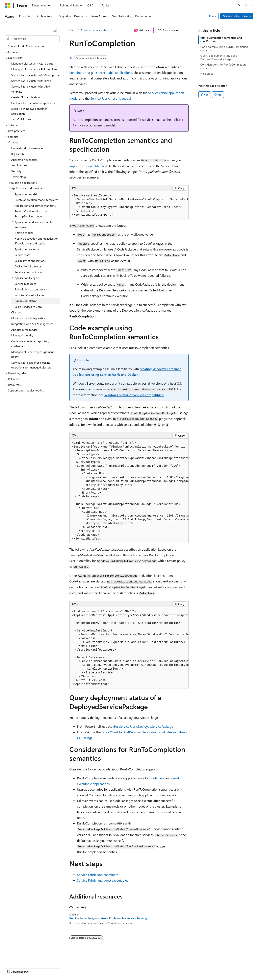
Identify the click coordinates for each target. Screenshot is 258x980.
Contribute (72, 968)
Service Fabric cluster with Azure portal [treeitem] (35, 75)
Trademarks (167, 968)
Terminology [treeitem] (19, 177)
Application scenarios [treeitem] (24, 160)
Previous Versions (37, 968)
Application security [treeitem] (27, 249)
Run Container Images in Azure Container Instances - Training (108, 918)
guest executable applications (111, 73)
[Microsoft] (7, 5)
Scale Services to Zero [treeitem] (28, 307)
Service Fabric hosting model (111, 98)
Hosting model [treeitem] (24, 233)
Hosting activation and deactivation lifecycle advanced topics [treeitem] (36, 241)
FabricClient (110, 732)
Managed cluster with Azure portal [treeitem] (33, 63)
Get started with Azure (237, 16)
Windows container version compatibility (134, 395)
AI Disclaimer (13, 968)
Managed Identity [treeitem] (22, 335)
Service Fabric (100, 30)
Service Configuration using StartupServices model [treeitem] (32, 214)
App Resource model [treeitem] (24, 330)
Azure (84, 30)
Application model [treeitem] (26, 194)
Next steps (207, 74)
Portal (213, 16)
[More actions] (185, 30)
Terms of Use (147, 968)
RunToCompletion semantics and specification (221, 39)
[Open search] (239, 5)
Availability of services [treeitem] (28, 266)
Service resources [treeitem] (25, 284)
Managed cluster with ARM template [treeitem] (34, 69)
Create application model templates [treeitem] (36, 200)
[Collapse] (55, 30)
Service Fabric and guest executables (103, 880)
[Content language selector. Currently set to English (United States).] (23, 958)
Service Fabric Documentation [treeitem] (27, 46)
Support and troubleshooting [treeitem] (26, 390)
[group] (129, 205)
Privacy (88, 968)
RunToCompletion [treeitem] (26, 301)
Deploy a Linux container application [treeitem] (34, 103)
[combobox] (32, 39)
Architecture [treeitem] (19, 165)
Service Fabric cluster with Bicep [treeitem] (31, 81)
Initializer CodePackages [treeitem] (29, 295)
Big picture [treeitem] (18, 154)
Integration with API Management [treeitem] (32, 324)
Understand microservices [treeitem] (27, 148)
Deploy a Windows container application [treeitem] (29, 111)
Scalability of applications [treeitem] (30, 261)
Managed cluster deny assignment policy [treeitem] (33, 354)
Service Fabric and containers (98, 875)
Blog (55, 968)
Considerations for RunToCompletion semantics (223, 66)
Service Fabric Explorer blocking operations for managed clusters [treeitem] (31, 365)
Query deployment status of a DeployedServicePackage (219, 57)
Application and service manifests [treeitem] (35, 206)
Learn (73, 30)
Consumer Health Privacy (116, 968)
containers (77, 73)
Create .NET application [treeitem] (26, 97)
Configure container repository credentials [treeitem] (30, 344)
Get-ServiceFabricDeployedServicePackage (143, 726)
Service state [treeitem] (22, 255)
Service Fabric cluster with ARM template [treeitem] (31, 89)
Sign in (249, 5)
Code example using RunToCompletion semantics (224, 49)
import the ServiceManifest (88, 166)
